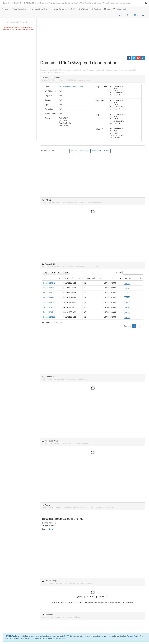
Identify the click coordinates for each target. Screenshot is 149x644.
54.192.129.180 (49, 302)
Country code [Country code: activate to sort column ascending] (90, 278)
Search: (130, 273)
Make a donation (120, 9)
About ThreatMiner (19, 9)
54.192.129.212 (49, 293)
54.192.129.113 (49, 307)
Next (140, 326)
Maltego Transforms (59, 9)
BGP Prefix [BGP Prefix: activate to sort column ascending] (69, 278)
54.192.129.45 (49, 298)
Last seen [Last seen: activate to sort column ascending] (109, 278)
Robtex (107, 151)
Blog (107, 9)
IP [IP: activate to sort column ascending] (45, 278)
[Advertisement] (18, 49)
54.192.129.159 (49, 317)
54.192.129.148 (49, 288)
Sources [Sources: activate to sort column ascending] (129, 278)
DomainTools (85, 151)
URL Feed (83, 9)
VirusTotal (74, 151)
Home (5, 9)
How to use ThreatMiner (38, 9)
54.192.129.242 (49, 283)
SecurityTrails (97, 151)
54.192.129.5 (48, 312)
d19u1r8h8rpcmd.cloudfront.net (71, 87)
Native (127, 283)
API (73, 9)
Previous (127, 326)
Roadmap (96, 9)
